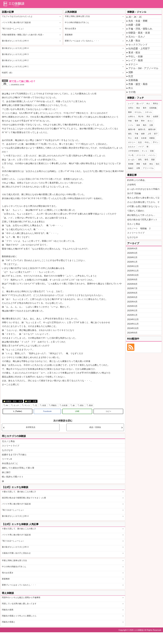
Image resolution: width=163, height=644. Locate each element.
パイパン (152, 155)
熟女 (138, 108)
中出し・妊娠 (136, 56)
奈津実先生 (31, 427)
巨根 (152, 151)
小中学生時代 (134, 151)
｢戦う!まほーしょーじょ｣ (13, 29)
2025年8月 (132, 284)
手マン (156, 142)
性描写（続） (8, 73)
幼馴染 (152, 138)
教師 (130, 112)
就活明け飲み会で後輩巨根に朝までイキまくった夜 (24, 498)
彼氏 (130, 134)
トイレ (131, 125)
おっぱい (132, 160)
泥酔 (131, 72)
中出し (147, 142)
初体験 (131, 164)
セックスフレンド (138, 45)
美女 (148, 116)
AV (7, 405)
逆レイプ (140, 104)
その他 (132, 92)
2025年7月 (132, 288)
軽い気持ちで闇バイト (13, 477)
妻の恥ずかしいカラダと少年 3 (15, 54)
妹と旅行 (6, 472)
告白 (158, 164)
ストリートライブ (11, 446)
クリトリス (141, 155)
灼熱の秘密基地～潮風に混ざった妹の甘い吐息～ (23, 35)
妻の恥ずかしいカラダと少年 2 (15, 60)
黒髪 (153, 160)
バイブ (141, 147)
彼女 (82, 405)
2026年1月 (132, 262)
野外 (143, 121)
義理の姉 (152, 129)
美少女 (141, 116)
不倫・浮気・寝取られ (140, 29)
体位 (151, 164)
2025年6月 (132, 293)
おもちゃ (132, 147)
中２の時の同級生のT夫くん (77, 22)
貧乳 (140, 160)
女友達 (65, 405)
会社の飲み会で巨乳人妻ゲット (142, 220)
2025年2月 (132, 311)
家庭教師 (69, 35)
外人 (131, 88)
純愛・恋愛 (32, 401)
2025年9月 (132, 280)
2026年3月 (132, 253)
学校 (130, 121)
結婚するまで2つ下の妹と (14, 455)
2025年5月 (132, 297)
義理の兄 (142, 129)
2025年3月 (132, 306)
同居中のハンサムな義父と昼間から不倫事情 (21, 597)
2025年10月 (133, 275)
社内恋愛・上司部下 (139, 48)
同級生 (54, 405)
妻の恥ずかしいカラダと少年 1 (15, 67)
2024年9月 (132, 333)
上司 (149, 134)
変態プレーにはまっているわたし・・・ (82, 41)
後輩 (143, 134)
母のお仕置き (71, 29)
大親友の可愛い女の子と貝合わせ (16, 553)
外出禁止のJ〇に (10, 463)
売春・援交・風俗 (138, 84)
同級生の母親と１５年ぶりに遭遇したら (19, 616)
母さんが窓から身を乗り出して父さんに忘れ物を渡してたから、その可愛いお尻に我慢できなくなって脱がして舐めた (143, 204)
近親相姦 (133, 80)
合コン (150, 121)
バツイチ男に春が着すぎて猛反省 (16, 22)
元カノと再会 (8, 441)
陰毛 (146, 160)
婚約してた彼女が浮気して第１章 (18, 468)
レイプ (131, 104)
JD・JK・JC (135, 17)
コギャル (148, 112)
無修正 (131, 168)
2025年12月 (133, 266)
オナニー (133, 64)
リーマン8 (7, 459)
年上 (130, 138)
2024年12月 (133, 319)
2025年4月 (132, 302)
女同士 (131, 108)
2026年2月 (132, 257)
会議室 (156, 116)
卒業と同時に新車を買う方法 (77, 16)
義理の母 (132, 129)
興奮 (138, 164)
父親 (151, 125)
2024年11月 (133, 324)
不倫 (136, 134)
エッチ (16, 405)
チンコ (144, 151)
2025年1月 (132, 315)
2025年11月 (133, 271)
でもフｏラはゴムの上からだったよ (17, 16)
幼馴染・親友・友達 (14, 401)
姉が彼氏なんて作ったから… (141, 215)
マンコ (27, 405)
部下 (156, 134)
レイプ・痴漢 (136, 60)
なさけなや (7, 450)
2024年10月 (133, 328)
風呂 (145, 125)
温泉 (138, 125)
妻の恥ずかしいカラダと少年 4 (15, 41)
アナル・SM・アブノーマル (143, 68)
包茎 (145, 164)
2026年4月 (132, 249)
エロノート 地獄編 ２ (139, 228)
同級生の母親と (9, 622)
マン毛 (131, 155)
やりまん (138, 112)
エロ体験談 (139, 630)
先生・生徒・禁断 (138, 21)
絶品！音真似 (95, 427)
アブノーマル (148, 168)
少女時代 (131, 185)
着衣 (145, 108)
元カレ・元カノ (137, 37)
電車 (136, 121)
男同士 (156, 104)
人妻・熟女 (134, 41)
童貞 (91, 405)
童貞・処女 (134, 52)
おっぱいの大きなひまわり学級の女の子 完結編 (143, 191)
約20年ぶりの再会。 (137, 180)
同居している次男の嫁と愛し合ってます (19, 604)
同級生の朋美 (8, 610)
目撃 (138, 168)
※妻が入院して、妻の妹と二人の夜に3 (19, 492)
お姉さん (132, 116)
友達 (44, 405)
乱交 (131, 76)
